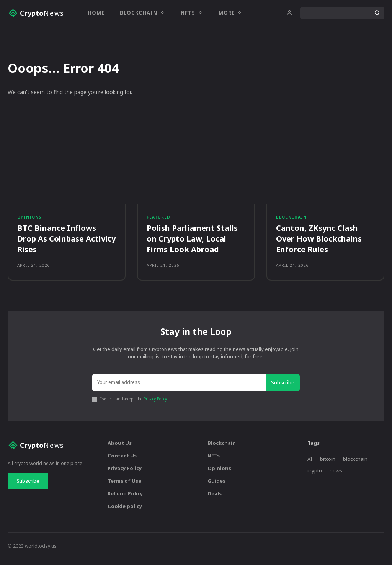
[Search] (377, 13)
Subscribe (284, 389)
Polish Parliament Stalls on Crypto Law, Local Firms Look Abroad (192, 243)
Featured (158, 221)
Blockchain (291, 221)
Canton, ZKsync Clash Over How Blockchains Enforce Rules (319, 243)
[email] (180, 389)
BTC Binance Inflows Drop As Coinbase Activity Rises (66, 243)
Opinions (29, 221)
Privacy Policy (155, 405)
